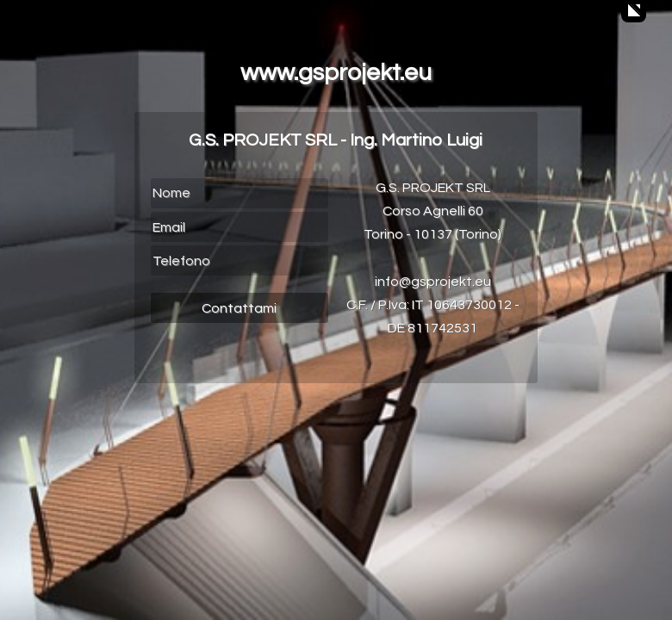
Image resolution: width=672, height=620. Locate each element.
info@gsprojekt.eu (433, 282)
